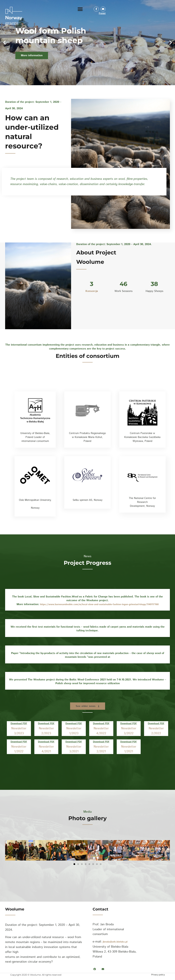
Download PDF (19, 724)
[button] (80, 9)
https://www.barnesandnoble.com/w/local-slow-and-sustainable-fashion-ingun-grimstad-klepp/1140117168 (99, 604)
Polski (102, 13)
